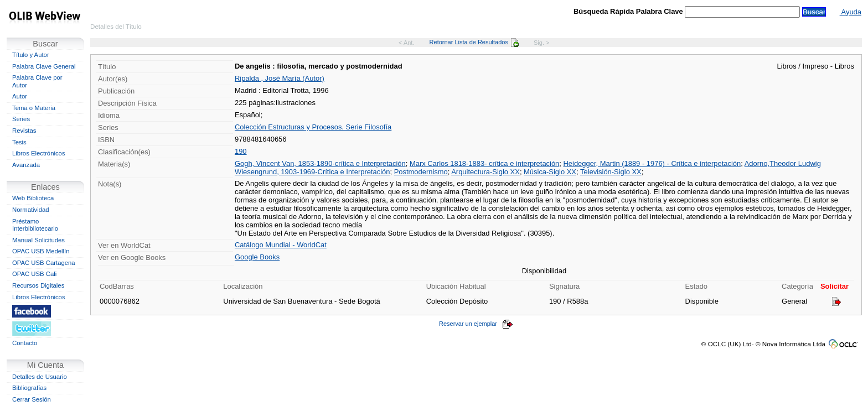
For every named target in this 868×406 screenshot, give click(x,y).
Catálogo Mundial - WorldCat (281, 245)
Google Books (257, 257)
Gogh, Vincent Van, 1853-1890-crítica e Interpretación (320, 163)
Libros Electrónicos (39, 153)
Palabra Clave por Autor (37, 81)
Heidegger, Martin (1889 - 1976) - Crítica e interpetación (652, 163)
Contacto (25, 343)
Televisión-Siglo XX (611, 172)
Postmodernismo (421, 172)
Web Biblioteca (33, 198)
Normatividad (31, 210)
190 (241, 151)
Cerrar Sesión (32, 399)
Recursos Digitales (38, 285)
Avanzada (26, 165)
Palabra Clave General (44, 66)
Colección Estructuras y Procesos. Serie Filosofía (313, 127)
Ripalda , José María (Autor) (280, 78)
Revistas (24, 131)
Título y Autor (31, 55)
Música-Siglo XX (550, 172)
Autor (20, 96)
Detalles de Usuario (40, 377)
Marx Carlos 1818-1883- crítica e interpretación (484, 163)
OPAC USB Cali (34, 274)
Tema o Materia (34, 108)
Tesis (19, 142)
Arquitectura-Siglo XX (485, 172)
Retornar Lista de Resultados (474, 42)
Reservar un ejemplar (476, 324)
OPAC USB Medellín (41, 251)
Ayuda (851, 12)
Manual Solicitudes (38, 240)
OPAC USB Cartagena (44, 263)
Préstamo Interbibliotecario (35, 225)
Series (21, 119)
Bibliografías (29, 388)
